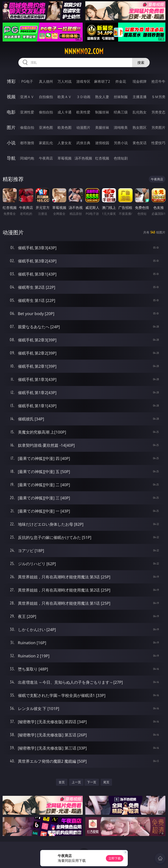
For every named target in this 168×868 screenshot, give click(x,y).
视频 (11, 97)
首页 (62, 782)
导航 (11, 158)
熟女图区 (140, 127)
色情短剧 (121, 158)
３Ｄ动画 (83, 97)
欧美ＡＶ (65, 97)
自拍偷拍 (46, 97)
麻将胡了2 (102, 81)
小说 (11, 143)
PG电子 (27, 81)
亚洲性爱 (27, 112)
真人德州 (46, 81)
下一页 (92, 782)
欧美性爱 (83, 112)
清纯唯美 (121, 127)
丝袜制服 (121, 97)
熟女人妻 (102, 97)
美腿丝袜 (102, 127)
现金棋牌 (140, 81)
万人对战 (65, 81)
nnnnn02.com (84, 51)
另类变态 (158, 112)
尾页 (106, 782)
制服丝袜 (102, 112)
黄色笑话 (140, 143)
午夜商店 (46, 158)
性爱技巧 (158, 143)
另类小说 (121, 143)
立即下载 (115, 858)
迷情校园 (102, 143)
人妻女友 (65, 143)
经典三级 (121, 112)
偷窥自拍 (27, 127)
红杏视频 (102, 158)
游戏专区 (83, 81)
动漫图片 (83, 127)
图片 (11, 127)
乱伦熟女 (140, 112)
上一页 (76, 782)
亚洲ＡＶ (27, 97)
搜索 (141, 63)
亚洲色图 (46, 127)
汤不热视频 (83, 158)
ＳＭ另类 (158, 97)
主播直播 (140, 97)
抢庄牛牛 (158, 81)
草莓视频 (65, 158)
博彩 (11, 81)
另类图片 (158, 127)
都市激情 (27, 143)
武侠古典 (83, 143)
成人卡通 (65, 112)
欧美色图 (65, 127)
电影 (11, 112)
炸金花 (121, 81)
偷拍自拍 (46, 112)
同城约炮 (27, 158)
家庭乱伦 (46, 143)
